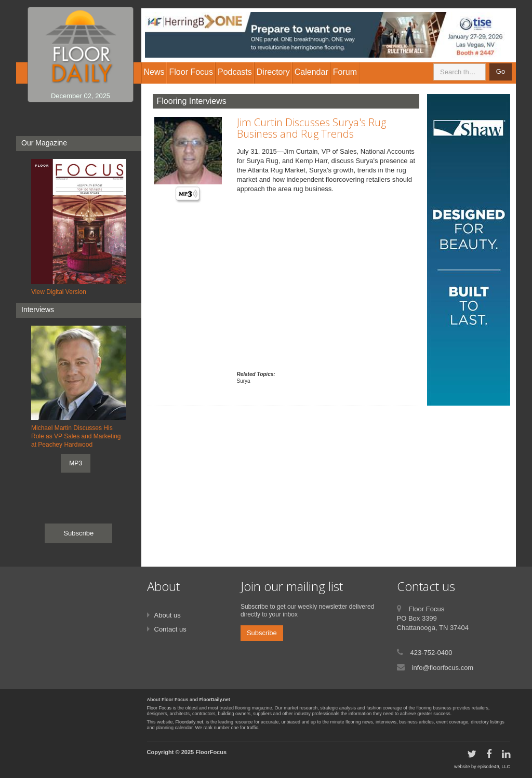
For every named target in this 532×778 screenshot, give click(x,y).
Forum (345, 72)
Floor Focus (159, 708)
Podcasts (235, 72)
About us (168, 615)
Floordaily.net (189, 722)
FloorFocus (211, 752)
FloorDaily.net (215, 700)
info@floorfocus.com (443, 668)
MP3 (76, 463)
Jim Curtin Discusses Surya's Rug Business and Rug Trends (311, 128)
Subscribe (78, 533)
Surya (244, 381)
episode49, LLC (494, 767)
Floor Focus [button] (191, 72)
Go (501, 71)
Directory (273, 72)
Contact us (170, 629)
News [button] (154, 72)
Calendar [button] (311, 72)
